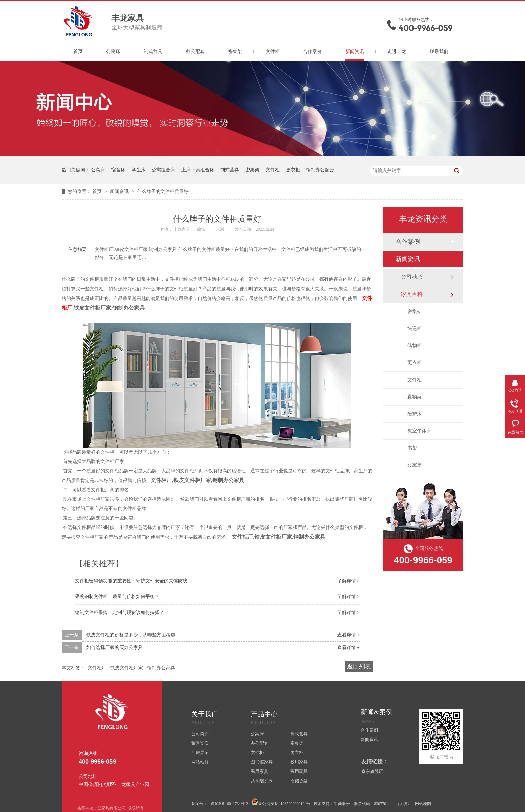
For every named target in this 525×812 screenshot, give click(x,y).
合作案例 (312, 51)
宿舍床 (118, 170)
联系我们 (439, 51)
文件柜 (273, 51)
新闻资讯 (355, 51)
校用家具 (299, 762)
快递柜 (415, 329)
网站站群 (200, 762)
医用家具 (299, 771)
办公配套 (195, 51)
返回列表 (359, 666)
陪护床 (415, 414)
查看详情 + (348, 635)
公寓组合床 (163, 170)
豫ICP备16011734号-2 (229, 804)
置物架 (415, 397)
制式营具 (153, 51)
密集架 (235, 51)
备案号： (199, 804)
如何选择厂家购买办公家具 (115, 647)
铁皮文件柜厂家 (127, 668)
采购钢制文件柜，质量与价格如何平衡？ (117, 597)
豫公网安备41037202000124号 (281, 802)
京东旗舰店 (372, 771)
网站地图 (423, 804)
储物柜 (415, 346)
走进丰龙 (397, 51)
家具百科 (412, 294)
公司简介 (200, 734)
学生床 (139, 170)
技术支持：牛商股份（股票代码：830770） (352, 804)
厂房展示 (200, 753)
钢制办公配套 (320, 170)
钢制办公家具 (161, 668)
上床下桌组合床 (198, 170)
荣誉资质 (200, 743)
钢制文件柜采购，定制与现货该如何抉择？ (120, 612)
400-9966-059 (426, 28)
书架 (412, 448)
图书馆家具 (262, 762)
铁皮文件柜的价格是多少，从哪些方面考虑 (131, 635)
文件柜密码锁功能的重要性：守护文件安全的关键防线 (131, 581)
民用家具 (259, 771)
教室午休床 (419, 431)
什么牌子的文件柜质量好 (163, 192)
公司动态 (412, 277)
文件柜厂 (97, 668)
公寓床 (113, 51)
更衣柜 (293, 170)
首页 (78, 51)
